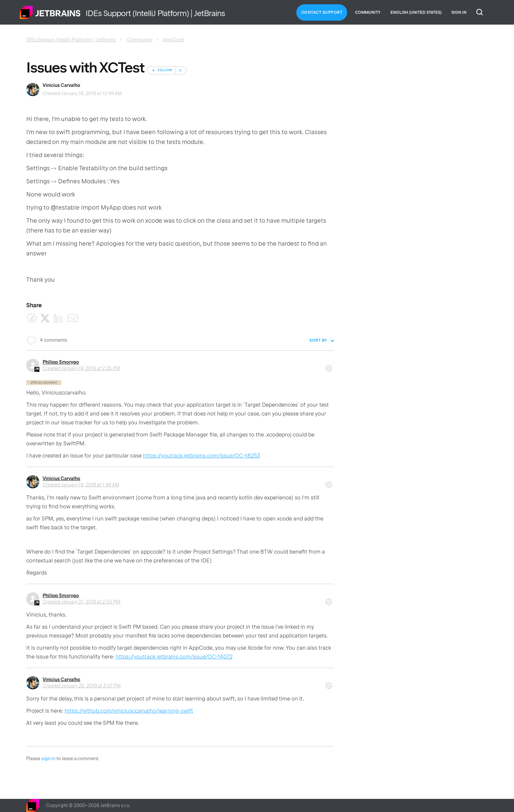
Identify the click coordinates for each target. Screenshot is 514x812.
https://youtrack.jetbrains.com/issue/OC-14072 (174, 657)
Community (368, 12)
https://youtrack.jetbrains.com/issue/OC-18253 (202, 456)
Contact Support (322, 12)
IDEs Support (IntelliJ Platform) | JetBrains (71, 40)
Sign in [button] (459, 12)
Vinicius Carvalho (61, 85)
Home (50, 12)
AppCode (173, 40)
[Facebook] (32, 318)
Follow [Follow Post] (165, 70)
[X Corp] (45, 318)
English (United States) (416, 12)
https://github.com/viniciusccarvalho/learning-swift (129, 711)
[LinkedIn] (58, 318)
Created (81, 368)
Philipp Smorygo (61, 362)
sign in (48, 759)
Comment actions (329, 366)
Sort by (318, 340)
